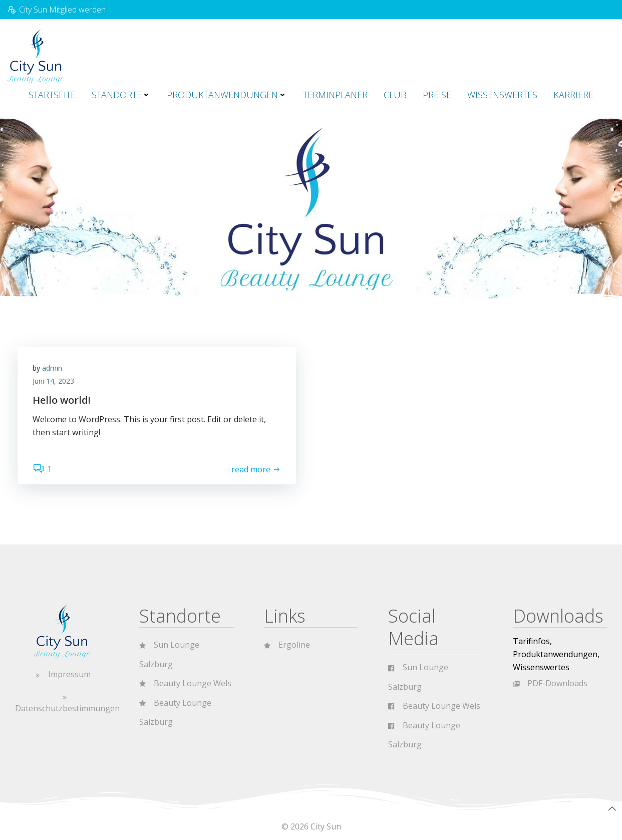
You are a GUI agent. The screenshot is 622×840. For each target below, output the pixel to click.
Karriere (573, 95)
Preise (437, 95)
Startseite (52, 95)
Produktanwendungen (227, 95)
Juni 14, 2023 (53, 381)
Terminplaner (335, 95)
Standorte (121, 95)
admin (52, 368)
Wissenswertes (502, 95)
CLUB (395, 95)
